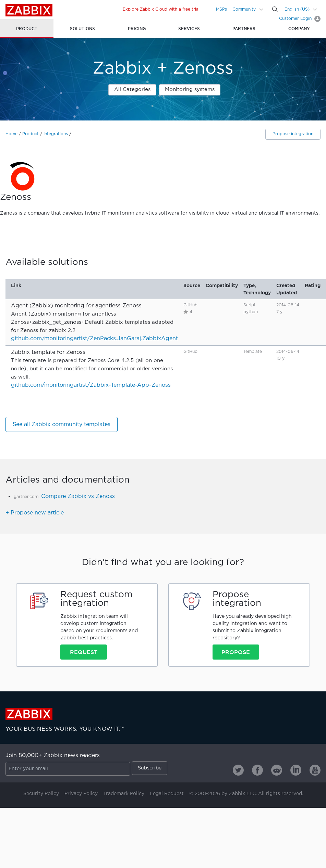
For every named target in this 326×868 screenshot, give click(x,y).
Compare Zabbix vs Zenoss (78, 496)
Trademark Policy (124, 794)
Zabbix (29, 10)
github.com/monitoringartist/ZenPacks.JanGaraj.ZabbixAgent (94, 339)
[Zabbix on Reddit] (277, 770)
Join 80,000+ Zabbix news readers (53, 756)
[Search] (275, 9)
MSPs (221, 9)
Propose (236, 652)
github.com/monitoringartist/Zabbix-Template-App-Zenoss (91, 385)
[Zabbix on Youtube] (315, 770)
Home (11, 134)
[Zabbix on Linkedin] (296, 770)
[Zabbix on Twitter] (238, 770)
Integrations (56, 134)
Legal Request (167, 794)
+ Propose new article (35, 513)
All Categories (132, 90)
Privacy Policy (81, 794)
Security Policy (41, 794)
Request (84, 652)
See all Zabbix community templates (62, 425)
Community (244, 9)
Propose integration (293, 134)
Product (31, 134)
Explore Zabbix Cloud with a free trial (161, 9)
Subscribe (150, 768)
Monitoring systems (190, 90)
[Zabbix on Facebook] (257, 770)
